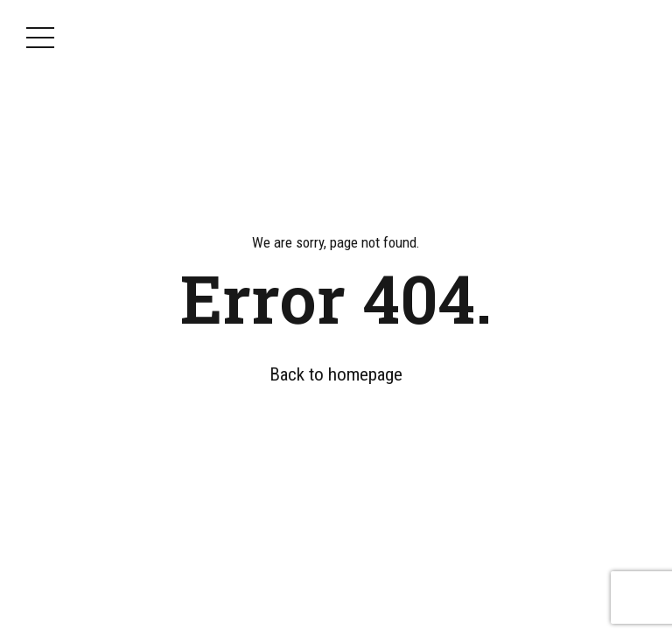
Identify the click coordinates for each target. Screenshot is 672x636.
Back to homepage (336, 374)
